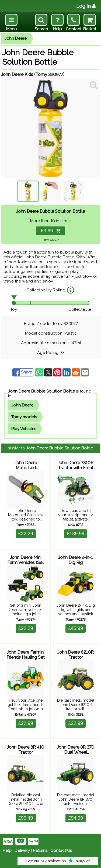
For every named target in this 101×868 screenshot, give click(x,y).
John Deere (16, 38)
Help (7, 851)
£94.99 (76, 818)
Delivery (22, 851)
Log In (86, 6)
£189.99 (76, 534)
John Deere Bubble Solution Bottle (41, 391)
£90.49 (26, 818)
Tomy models (24, 417)
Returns (40, 851)
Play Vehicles (24, 429)
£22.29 (26, 534)
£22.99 (26, 723)
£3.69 (50, 231)
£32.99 (76, 723)
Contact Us (61, 851)
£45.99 (76, 628)
